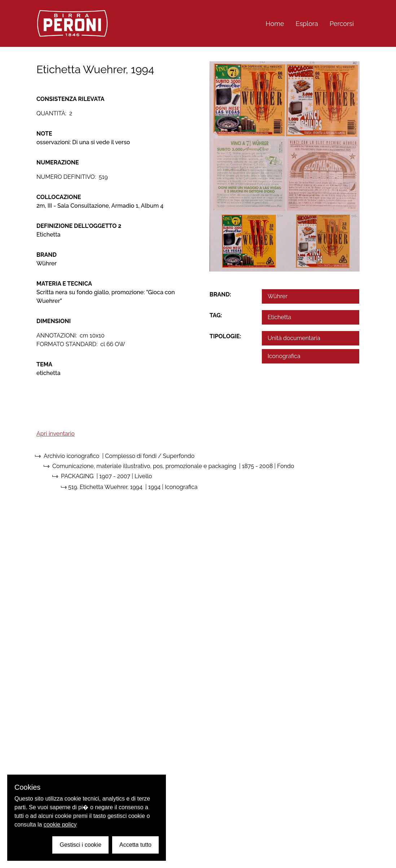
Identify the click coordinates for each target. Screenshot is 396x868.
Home (275, 24)
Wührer (278, 296)
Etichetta (279, 317)
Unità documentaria (294, 338)
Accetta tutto (135, 845)
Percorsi (342, 24)
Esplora (307, 24)
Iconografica (284, 356)
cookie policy (60, 825)
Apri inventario (56, 434)
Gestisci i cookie (80, 845)
